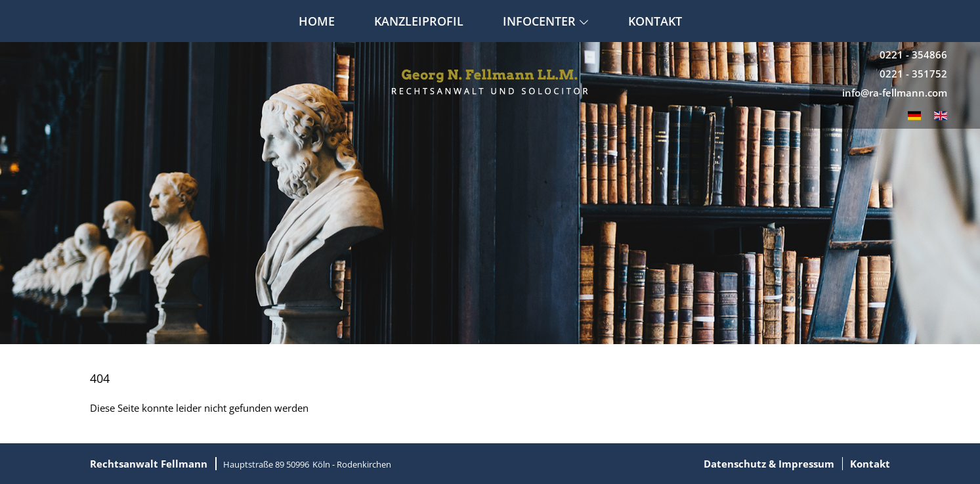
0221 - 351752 (913, 74)
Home (317, 21)
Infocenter (546, 21)
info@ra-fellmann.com (895, 93)
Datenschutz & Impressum (769, 464)
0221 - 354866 (913, 55)
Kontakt (655, 21)
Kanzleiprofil (419, 21)
